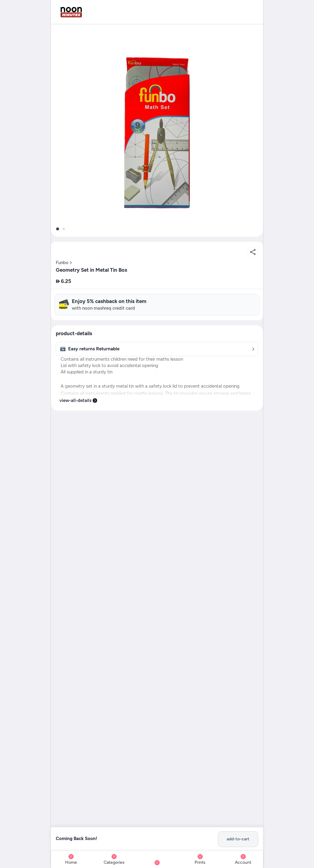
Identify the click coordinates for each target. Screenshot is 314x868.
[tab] (58, 229)
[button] (157, 131)
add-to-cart (238, 839)
